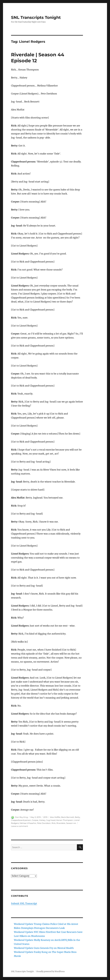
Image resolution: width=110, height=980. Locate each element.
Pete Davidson (44, 823)
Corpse (35, 820)
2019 (45, 817)
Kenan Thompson (65, 820)
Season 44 (71, 823)
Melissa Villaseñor (28, 823)
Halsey (42, 820)
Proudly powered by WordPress (51, 971)
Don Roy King (21, 817)
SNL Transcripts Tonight (36, 17)
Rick (54, 823)
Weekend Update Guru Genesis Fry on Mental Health (44, 948)
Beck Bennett (68, 817)
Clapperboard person (21, 820)
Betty (77, 817)
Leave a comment (19, 826)
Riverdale (61, 823)
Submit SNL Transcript (24, 903)
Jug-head (51, 820)
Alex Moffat (55, 817)
